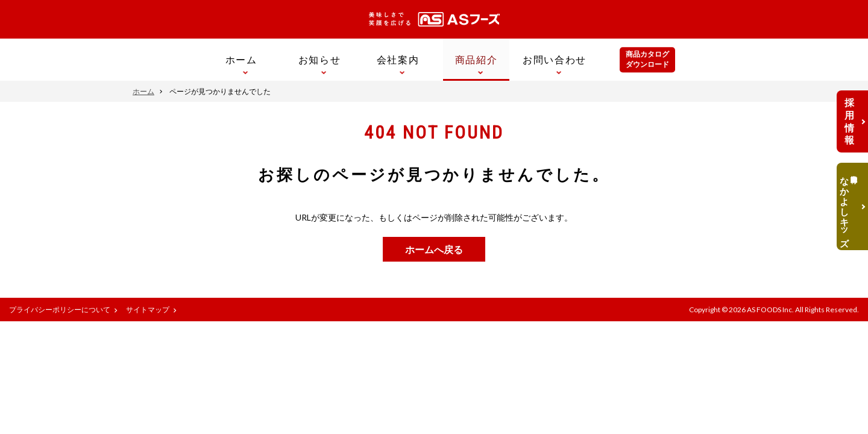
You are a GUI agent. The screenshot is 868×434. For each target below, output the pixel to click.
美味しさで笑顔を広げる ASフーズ (434, 19)
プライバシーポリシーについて (60, 310)
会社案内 (398, 59)
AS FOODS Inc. (770, 310)
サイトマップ (148, 310)
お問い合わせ (555, 59)
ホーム (241, 59)
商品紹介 (476, 59)
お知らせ (319, 59)
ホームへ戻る (434, 249)
